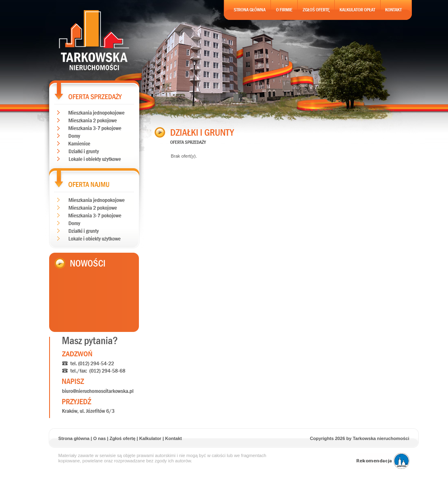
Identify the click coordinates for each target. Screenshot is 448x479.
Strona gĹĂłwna (247, 10)
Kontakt (173, 438)
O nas (99, 438)
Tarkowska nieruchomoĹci (94, 40)
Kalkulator (150, 438)
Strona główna (74, 438)
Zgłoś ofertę (123, 438)
